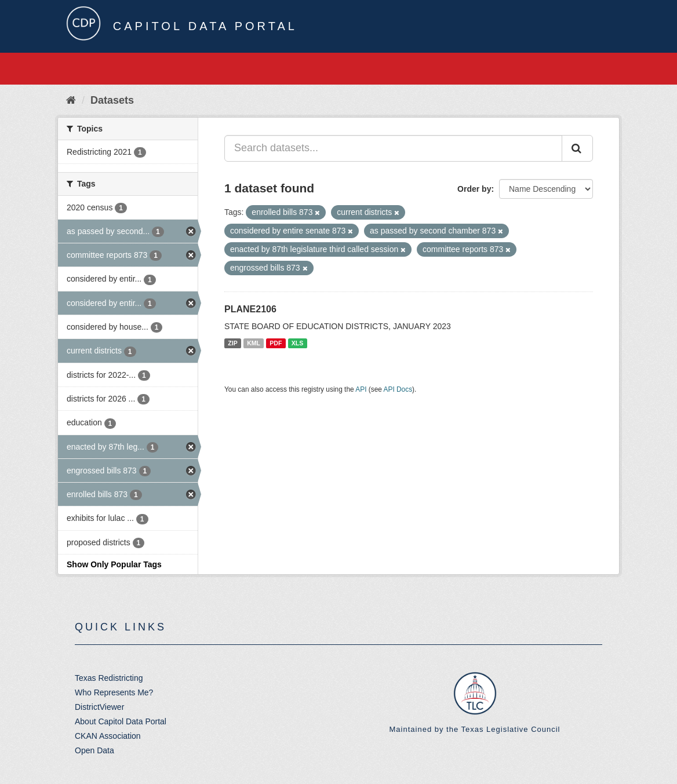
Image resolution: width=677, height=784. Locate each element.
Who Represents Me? (114, 692)
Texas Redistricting (109, 678)
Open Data (94, 750)
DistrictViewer (99, 707)
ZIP (232, 343)
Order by (474, 189)
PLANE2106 (250, 309)
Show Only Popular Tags (114, 564)
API (361, 389)
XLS (297, 343)
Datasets (112, 100)
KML (254, 343)
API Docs (398, 389)
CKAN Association (108, 736)
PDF (276, 343)
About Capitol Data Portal (121, 721)
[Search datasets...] (393, 148)
